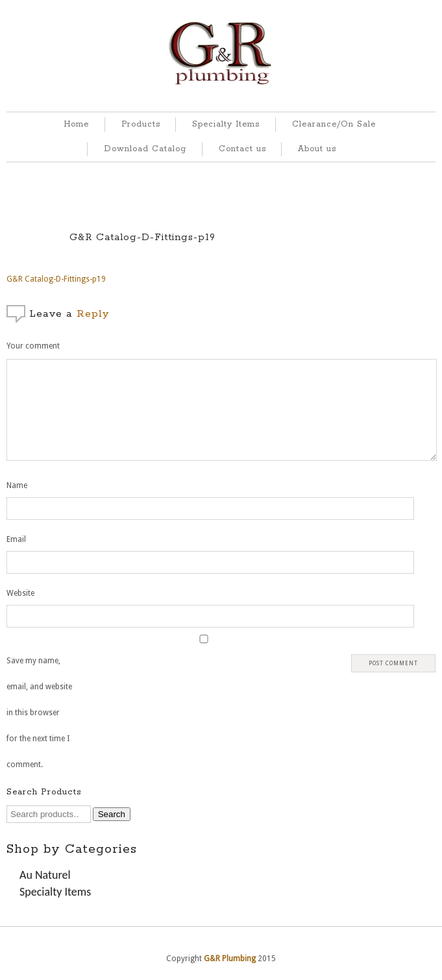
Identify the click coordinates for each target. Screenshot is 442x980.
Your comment (33, 346)
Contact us (242, 149)
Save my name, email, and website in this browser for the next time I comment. (39, 713)
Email (16, 539)
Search (112, 814)
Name (17, 485)
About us (317, 149)
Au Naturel (45, 875)
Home (76, 124)
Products (141, 124)
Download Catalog (145, 149)
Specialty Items (226, 124)
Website (20, 593)
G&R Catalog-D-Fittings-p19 (142, 237)
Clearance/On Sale (334, 124)
